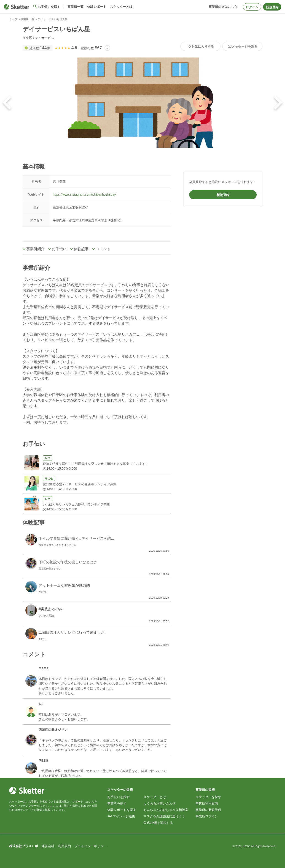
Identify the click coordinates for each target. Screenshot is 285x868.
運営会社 (48, 846)
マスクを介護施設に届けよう (164, 816)
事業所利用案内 (207, 803)
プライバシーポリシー (91, 846)
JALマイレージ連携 (121, 816)
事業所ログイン (207, 816)
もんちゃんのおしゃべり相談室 (166, 810)
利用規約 (65, 846)
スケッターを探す (208, 797)
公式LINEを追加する (158, 823)
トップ (13, 19)
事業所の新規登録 (208, 810)
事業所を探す (117, 803)
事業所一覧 (27, 19)
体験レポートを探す (122, 810)
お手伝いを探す (118, 797)
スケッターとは (155, 797)
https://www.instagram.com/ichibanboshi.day (84, 194)
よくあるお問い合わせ (159, 803)
